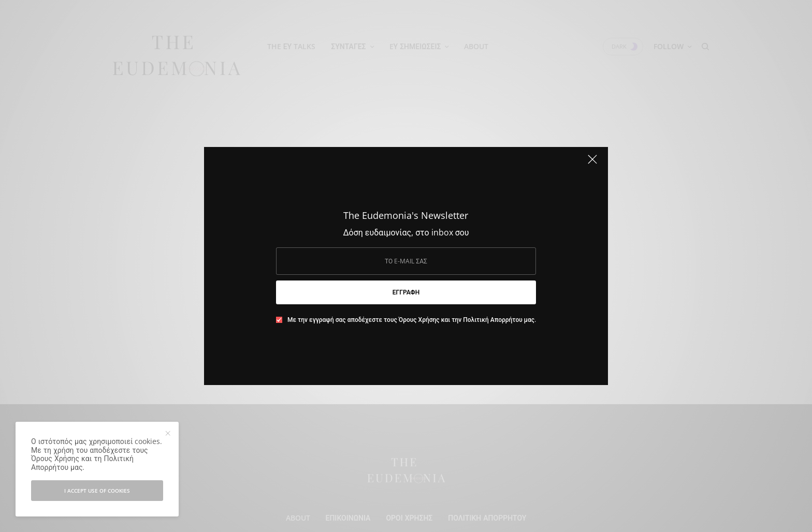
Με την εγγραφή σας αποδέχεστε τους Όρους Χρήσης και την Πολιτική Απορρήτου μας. (412, 320)
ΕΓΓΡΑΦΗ (406, 292)
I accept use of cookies (97, 491)
